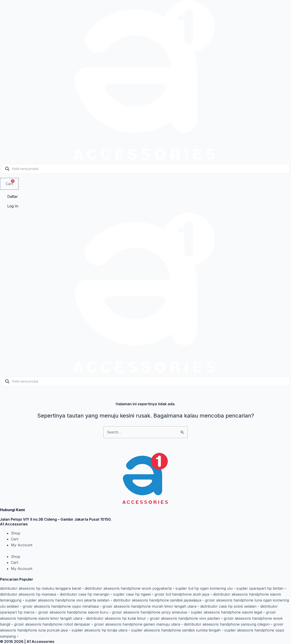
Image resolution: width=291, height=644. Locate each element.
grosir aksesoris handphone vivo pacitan (185, 618)
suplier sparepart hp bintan (260, 588)
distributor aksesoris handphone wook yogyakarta (128, 588)
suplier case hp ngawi (132, 594)
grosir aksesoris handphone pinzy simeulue (150, 612)
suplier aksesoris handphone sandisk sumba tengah (176, 630)
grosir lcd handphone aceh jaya (182, 594)
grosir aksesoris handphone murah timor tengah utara (149, 606)
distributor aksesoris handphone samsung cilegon (227, 624)
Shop (16, 533)
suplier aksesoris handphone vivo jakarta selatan (67, 600)
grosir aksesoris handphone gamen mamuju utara (137, 624)
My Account (22, 545)
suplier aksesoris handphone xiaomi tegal (227, 612)
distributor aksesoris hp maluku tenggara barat (40, 588)
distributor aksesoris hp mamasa (28, 594)
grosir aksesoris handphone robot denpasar (52, 624)
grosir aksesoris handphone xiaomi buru (73, 612)
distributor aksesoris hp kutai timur (116, 618)
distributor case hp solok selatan (228, 606)
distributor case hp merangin (85, 594)
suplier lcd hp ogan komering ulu (204, 588)
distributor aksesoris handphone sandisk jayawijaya (157, 600)
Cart (15, 539)
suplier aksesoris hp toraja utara (99, 630)
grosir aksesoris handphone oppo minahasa (61, 606)
